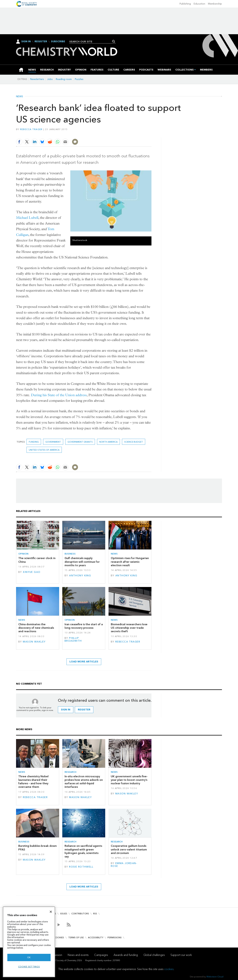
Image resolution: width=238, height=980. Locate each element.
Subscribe (58, 42)
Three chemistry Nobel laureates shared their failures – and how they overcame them (33, 782)
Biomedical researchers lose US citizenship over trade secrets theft (129, 628)
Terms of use (76, 937)
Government (53, 442)
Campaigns (101, 955)
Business (70, 554)
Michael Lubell (27, 218)
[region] (29, 942)
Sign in (66, 710)
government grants (80, 442)
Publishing (185, 4)
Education (199, 4)
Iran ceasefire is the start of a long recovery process (84, 626)
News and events (78, 955)
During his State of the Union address (59, 395)
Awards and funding (126, 955)
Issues (64, 914)
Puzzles (79, 79)
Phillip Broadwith (73, 639)
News (20, 97)
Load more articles (84, 662)
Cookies (59, 937)
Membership (215, 4)
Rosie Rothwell (81, 867)
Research (70, 772)
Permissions (115, 937)
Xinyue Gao (32, 572)
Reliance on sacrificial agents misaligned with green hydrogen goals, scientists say (83, 851)
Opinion (23, 554)
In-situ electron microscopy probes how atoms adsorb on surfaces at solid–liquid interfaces (84, 782)
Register (41, 42)
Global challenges (154, 955)
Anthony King (80, 576)
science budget (134, 442)
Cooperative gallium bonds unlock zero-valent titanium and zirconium (129, 849)
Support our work (181, 955)
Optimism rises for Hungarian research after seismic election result (130, 562)
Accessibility (96, 937)
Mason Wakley (34, 642)
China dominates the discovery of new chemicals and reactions (36, 628)
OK (29, 957)
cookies (169, 969)
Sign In (26, 41)
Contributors (80, 914)
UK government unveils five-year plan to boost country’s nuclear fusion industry (129, 780)
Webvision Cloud (215, 977)
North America (108, 442)
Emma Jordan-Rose (124, 865)
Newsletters (37, 79)
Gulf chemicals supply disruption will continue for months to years (82, 562)
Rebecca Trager (31, 129)
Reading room (64, 79)
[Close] (51, 912)
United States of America (44, 450)
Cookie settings (29, 967)
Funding (34, 442)
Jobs (50, 79)
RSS (95, 914)
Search (114, 41)
